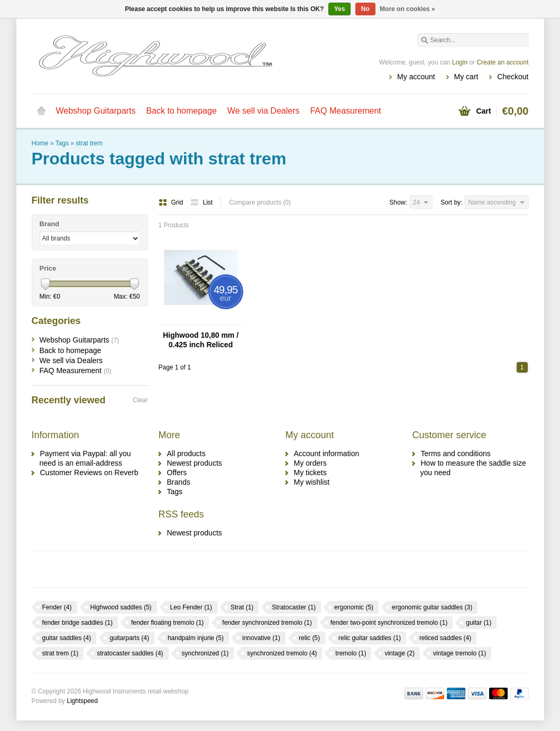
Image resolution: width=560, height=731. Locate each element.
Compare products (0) (260, 202)
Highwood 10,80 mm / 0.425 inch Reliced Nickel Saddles (201, 340)
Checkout (513, 77)
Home (41, 111)
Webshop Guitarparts (96, 111)
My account (416, 77)
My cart (466, 77)
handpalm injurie (196, 638)
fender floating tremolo (167, 623)
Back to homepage (181, 111)
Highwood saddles (121, 607)
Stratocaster (294, 607)
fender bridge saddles (77, 623)
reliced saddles (445, 638)
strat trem (89, 143)
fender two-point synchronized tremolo (389, 623)
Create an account (502, 62)
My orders (310, 463)
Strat (242, 607)
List (202, 202)
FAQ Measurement (345, 111)
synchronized (205, 653)
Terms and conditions (456, 454)
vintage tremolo (460, 653)
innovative (261, 638)
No (365, 9)
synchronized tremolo (282, 653)
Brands (179, 482)
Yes (340, 9)
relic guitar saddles (370, 638)
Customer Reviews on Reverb (89, 473)
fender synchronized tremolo (267, 623)
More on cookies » (407, 9)
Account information (327, 454)
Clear (140, 400)
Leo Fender (191, 607)
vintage (400, 653)
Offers (177, 473)
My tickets (310, 473)
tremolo (351, 653)
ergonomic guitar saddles (432, 607)
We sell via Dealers (264, 111)
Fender (57, 607)
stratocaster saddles (130, 653)
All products (186, 454)
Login (460, 62)
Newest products (195, 463)
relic (309, 638)
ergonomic (354, 607)
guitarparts (129, 638)
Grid (172, 202)
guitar (479, 623)
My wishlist (312, 482)
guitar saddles (67, 638)
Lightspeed (82, 701)
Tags (62, 143)
